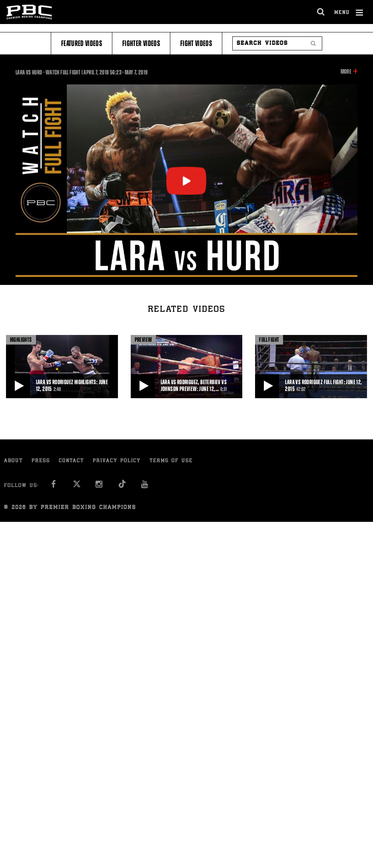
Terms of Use (171, 461)
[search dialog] (321, 12)
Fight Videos (196, 43)
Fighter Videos (141, 43)
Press (41, 461)
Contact (71, 461)
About (13, 461)
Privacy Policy (117, 461)
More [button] (346, 72)
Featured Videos (82, 43)
